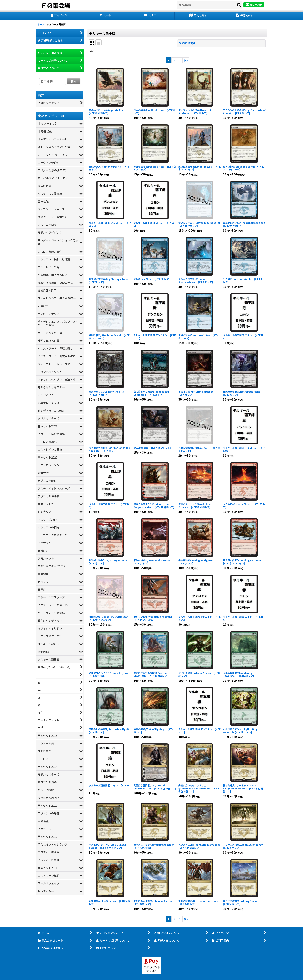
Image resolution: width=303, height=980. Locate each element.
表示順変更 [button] (187, 43)
